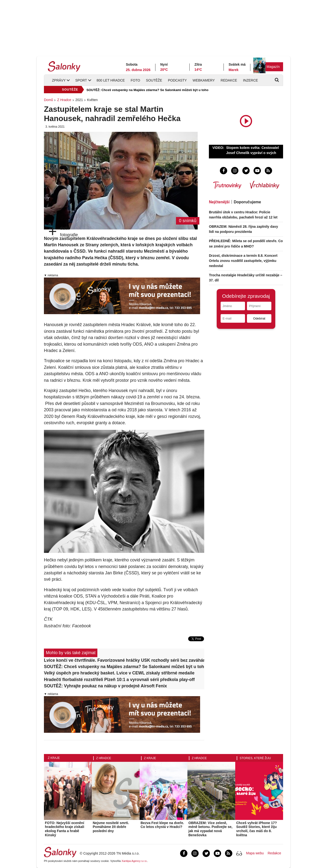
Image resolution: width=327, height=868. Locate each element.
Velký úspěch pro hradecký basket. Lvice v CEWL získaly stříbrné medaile (119, 673)
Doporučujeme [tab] (247, 202)
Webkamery (204, 80)
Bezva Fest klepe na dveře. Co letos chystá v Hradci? (162, 825)
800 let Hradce (111, 80)
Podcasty (177, 80)
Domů (48, 100)
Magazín (273, 67)
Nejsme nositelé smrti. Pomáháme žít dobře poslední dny (111, 827)
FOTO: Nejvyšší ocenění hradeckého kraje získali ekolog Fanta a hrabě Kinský (65, 829)
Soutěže (154, 80)
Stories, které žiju (255, 758)
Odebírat (259, 318)
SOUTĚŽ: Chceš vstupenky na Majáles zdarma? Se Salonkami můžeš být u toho (147, 90)
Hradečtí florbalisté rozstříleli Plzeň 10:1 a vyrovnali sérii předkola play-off (119, 680)
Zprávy (59, 80)
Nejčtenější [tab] (219, 202)
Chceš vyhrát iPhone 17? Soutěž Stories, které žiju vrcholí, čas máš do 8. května (257, 829)
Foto (135, 80)
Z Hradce (64, 100)
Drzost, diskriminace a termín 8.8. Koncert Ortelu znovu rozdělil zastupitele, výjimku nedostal (243, 261)
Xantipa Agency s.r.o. (134, 861)
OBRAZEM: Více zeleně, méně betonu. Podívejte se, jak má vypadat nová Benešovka (210, 829)
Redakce (229, 80)
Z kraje (54, 758)
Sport (81, 80)
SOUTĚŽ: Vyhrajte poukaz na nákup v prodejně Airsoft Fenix (105, 686)
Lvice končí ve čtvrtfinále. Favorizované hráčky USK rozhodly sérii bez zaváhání (124, 660)
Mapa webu (255, 853)
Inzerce (250, 80)
